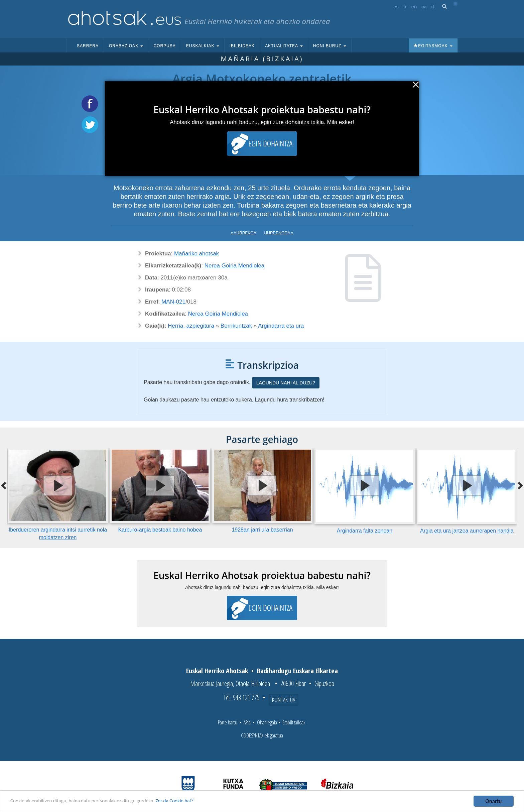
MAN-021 (173, 302)
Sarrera (88, 46)
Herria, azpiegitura (191, 326)
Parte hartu (228, 722)
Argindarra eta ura (281, 326)
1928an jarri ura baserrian (262, 530)
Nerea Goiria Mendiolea (235, 266)
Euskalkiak (203, 46)
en (414, 7)
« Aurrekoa (243, 233)
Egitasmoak (433, 46)
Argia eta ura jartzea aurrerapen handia (467, 531)
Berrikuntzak (236, 326)
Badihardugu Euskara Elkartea (297, 671)
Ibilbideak (242, 46)
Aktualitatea (284, 46)
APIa (247, 722)
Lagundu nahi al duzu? (286, 383)
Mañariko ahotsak (196, 254)
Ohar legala (267, 722)
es (396, 7)
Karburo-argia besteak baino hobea (160, 530)
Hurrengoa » (279, 233)
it (433, 7)
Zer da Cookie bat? (196, 802)
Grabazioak (126, 46)
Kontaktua (284, 700)
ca (424, 7)
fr (405, 7)
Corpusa (164, 46)
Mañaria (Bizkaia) (262, 59)
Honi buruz (330, 46)
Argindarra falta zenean (365, 531)
